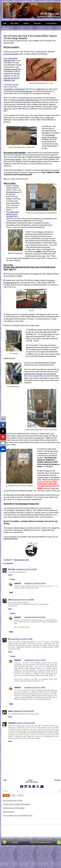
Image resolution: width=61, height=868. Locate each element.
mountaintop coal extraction (14, 89)
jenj (9, 639)
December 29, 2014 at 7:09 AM (22, 639)
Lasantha (33, 848)
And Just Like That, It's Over (13, 800)
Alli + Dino (12, 569)
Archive (21, 795)
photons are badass (11, 54)
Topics (13, 795)
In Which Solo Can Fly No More (14, 808)
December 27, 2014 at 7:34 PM (35, 583)
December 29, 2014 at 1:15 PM (35, 660)
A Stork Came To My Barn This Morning (17, 804)
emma (10, 711)
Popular (6, 795)
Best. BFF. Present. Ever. (15, 253)
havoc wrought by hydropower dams (25, 100)
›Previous (57, 780)
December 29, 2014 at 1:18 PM (35, 687)
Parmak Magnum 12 (14, 192)
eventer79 (8, 560)
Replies (13, 579)
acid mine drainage (25, 91)
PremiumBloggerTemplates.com (48, 848)
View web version (32, 782)
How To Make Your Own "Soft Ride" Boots (18, 815)
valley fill (40, 89)
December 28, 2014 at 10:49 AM (23, 600)
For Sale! (6, 28)
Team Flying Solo (24, 842)
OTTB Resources (53, 23)
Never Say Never (9, 812)
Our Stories (16, 23)
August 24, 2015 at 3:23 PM (26, 723)
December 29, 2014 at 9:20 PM (24, 711)
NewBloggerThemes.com (32, 849)
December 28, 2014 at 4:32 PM (35, 617)
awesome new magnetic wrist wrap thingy (40, 374)
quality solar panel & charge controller (12, 214)
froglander (12, 723)
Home (5, 23)
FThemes (14, 848)
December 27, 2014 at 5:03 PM (26, 569)
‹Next (5, 780)
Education (39, 23)
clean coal (50, 118)
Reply (10, 575)
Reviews (28, 23)
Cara (10, 600)
